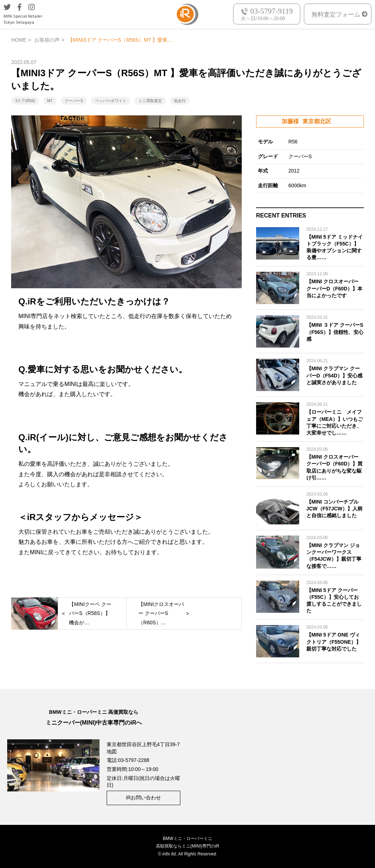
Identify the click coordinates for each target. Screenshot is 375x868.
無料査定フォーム (336, 15)
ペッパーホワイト (111, 101)
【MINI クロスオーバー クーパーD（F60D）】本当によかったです (334, 288)
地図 (112, 752)
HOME (19, 40)
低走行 (180, 101)
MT (50, 101)
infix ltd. (170, 854)
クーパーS (74, 101)
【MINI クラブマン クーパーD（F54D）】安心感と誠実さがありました (334, 375)
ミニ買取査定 (150, 101)
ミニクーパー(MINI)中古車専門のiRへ (94, 723)
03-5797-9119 (272, 11)
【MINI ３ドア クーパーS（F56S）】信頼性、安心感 (335, 332)
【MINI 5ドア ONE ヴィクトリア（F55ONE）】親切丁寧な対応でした (334, 642)
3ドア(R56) (25, 101)
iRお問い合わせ (143, 798)
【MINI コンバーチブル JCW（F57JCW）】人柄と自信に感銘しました (334, 509)
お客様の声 (47, 40)
